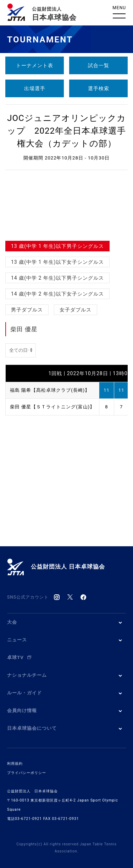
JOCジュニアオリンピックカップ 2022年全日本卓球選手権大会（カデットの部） (66, 131)
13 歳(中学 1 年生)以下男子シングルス (57, 246)
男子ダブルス (27, 310)
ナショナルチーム (27, 675)
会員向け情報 (22, 710)
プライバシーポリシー (27, 773)
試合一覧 (99, 65)
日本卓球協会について (32, 728)
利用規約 (15, 764)
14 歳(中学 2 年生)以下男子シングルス (57, 278)
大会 (12, 622)
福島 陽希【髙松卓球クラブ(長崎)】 (50, 390)
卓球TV (19, 657)
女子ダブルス (76, 310)
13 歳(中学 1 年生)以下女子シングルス (57, 262)
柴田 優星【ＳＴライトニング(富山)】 (52, 407)
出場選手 (35, 88)
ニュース (17, 640)
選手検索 (99, 88)
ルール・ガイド (24, 693)
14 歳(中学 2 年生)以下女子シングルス (57, 294)
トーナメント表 (35, 65)
